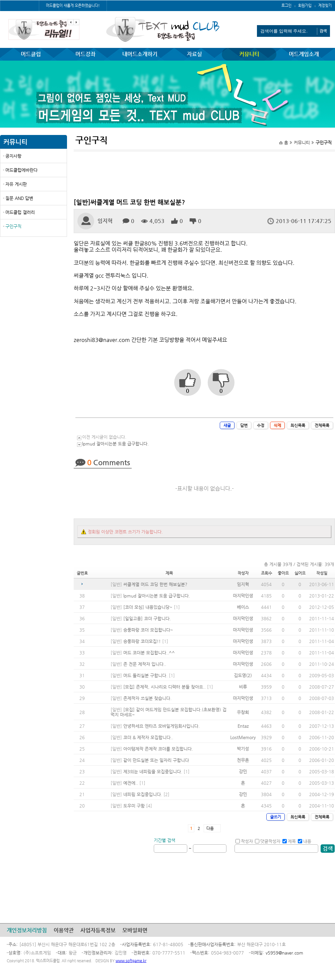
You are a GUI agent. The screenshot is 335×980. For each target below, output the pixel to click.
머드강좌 (85, 54)
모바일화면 (135, 930)
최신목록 (298, 425)
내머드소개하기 (140, 54)
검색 (328, 849)
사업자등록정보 (98, 930)
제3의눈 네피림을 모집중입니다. (153, 772)
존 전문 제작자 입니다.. (145, 664)
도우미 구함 (134, 806)
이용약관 (64, 930)
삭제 (277, 425)
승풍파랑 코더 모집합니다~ (148, 630)
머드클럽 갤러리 (20, 212)
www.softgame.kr (131, 961)
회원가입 (305, 6)
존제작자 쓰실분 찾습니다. (147, 698)
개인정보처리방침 (27, 930)
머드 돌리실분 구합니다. (145, 675)
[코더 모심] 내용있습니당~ (148, 607)
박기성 (243, 749)
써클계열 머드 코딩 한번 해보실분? (155, 584)
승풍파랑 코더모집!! (142, 641)
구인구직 (13, 226)
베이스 (243, 607)
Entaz (243, 726)
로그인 (286, 6)
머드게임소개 (304, 54)
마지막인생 (243, 596)
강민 (243, 772)
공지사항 (13, 156)
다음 (210, 828)
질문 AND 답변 (19, 198)
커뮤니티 (249, 54)
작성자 (244, 841)
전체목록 (322, 425)
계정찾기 (325, 6)
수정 (261, 425)
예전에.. (131, 783)
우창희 (243, 712)
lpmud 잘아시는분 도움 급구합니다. (115, 444)
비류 (243, 687)
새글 (227, 425)
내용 (305, 841)
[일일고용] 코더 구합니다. (147, 618)
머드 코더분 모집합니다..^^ (149, 653)
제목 (289, 841)
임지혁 (243, 584)
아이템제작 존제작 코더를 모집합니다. (158, 749)
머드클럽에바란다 (21, 170)
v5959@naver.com (284, 953)
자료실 (194, 54)
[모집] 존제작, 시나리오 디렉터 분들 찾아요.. (164, 687)
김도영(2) (243, 675)
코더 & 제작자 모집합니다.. (148, 737)
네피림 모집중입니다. (143, 794)
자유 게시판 (16, 184)
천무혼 (243, 760)
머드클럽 (31, 54)
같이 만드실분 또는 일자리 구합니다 (156, 760)
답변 (244, 425)
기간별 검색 (164, 840)
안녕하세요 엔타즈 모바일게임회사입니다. (161, 726)
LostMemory (243, 737)
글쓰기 (276, 817)
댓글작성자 (268, 841)
